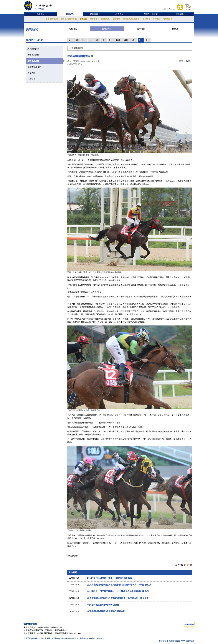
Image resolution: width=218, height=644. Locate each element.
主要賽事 (94, 19)
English (172, 9)
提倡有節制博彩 (72, 638)
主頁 (164, 9)
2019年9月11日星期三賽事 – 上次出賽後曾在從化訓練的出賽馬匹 (118, 591)
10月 (134, 40)
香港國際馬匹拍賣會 (131, 19)
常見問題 (27, 638)
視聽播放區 (105, 19)
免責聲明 (92, 638)
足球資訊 (94, 14)
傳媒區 (175, 29)
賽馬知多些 (168, 19)
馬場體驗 (41, 14)
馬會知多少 (181, 14)
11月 (126, 40)
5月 (84, 40)
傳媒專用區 (46, 638)
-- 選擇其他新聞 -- (78, 48)
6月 (77, 40)
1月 (111, 40)
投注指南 (156, 19)
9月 (141, 40)
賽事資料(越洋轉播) (69, 19)
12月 (118, 40)
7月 (71, 40)
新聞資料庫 (107, 29)
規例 (62, 638)
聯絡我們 (36, 638)
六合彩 (188, 10)
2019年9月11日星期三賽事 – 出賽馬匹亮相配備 (109, 578)
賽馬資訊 (70, 14)
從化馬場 (146, 19)
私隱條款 (83, 638)
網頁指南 (55, 638)
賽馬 (187, 5)
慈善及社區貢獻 (151, 14)
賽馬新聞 (83, 19)
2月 (104, 40)
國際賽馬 (116, 19)
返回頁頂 (74, 556)
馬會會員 (119, 14)
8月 (148, 40)
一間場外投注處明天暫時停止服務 (103, 605)
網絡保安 (101, 638)
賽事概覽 (141, 29)
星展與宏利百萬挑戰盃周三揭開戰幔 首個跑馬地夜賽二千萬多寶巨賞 (119, 585)
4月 (91, 40)
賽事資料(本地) (52, 19)
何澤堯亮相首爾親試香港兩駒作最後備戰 (106, 611)
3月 (97, 40)
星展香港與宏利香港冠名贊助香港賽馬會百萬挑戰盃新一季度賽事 (118, 598)
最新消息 (73, 29)
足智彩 (188, 7)
